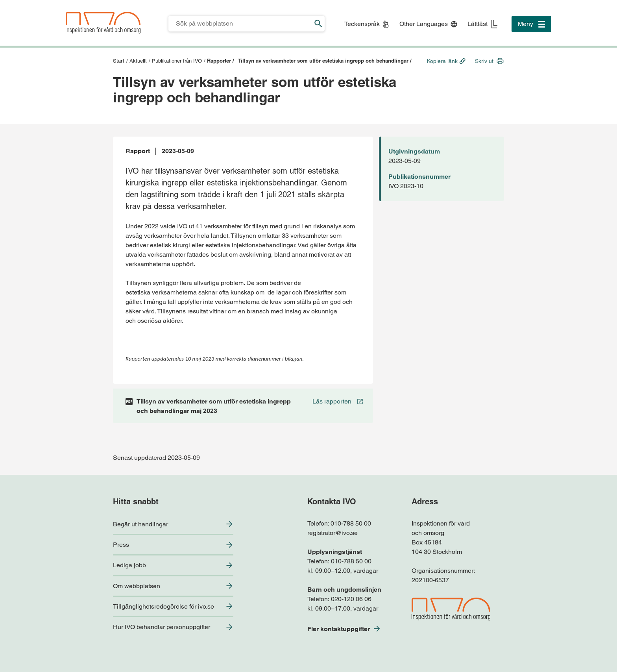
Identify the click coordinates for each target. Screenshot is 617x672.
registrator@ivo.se (333, 533)
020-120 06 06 (351, 599)
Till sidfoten (8, 0)
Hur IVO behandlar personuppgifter (162, 627)
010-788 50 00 (351, 523)
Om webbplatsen (137, 586)
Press (121, 545)
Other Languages (424, 24)
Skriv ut (484, 61)
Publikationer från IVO (177, 61)
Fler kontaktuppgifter (339, 629)
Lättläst (478, 24)
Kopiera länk (442, 61)
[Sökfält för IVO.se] (240, 24)
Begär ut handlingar (140, 524)
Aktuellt (138, 61)
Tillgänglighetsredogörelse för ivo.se (163, 606)
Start (119, 61)
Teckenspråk (362, 24)
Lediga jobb (129, 565)
